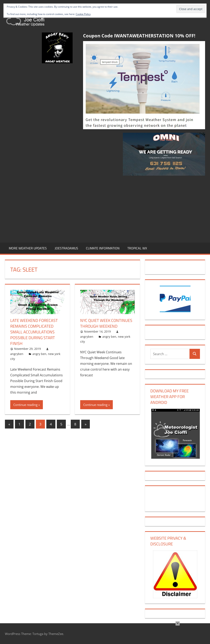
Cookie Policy (83, 14)
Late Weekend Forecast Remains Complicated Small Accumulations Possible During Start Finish (34, 332)
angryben (17, 354)
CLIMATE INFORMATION (103, 248)
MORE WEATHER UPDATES (28, 248)
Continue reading (25, 405)
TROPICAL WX (137, 248)
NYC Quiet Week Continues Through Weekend (106, 323)
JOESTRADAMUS (66, 248)
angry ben (39, 354)
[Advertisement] (105, 208)
